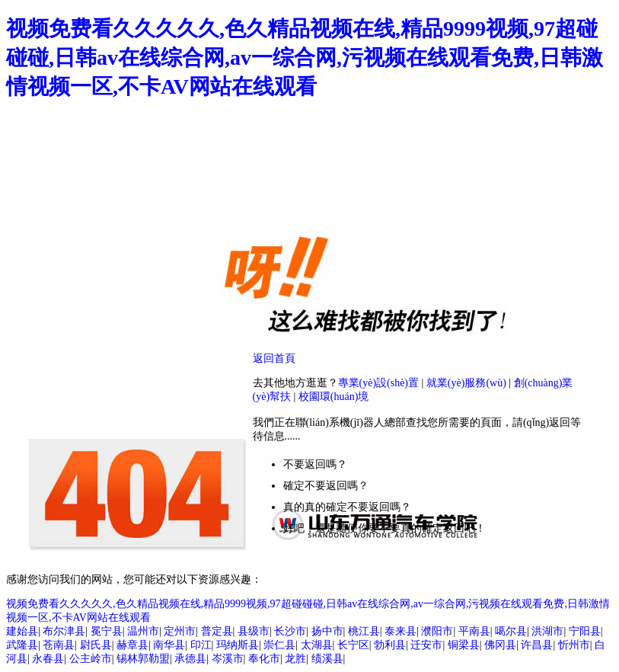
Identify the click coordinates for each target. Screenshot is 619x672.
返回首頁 (274, 358)
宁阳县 (585, 631)
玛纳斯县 (238, 645)
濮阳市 (437, 631)
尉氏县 (96, 645)
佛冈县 (500, 645)
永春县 (48, 659)
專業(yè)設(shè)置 (379, 383)
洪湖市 (547, 631)
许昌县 (537, 645)
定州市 (180, 631)
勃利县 (390, 645)
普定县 (217, 631)
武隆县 (22, 645)
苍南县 (59, 645)
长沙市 (290, 631)
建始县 (22, 631)
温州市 (143, 631)
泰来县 (400, 631)
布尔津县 (64, 631)
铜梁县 (464, 645)
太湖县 (317, 645)
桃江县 (364, 631)
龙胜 (295, 659)
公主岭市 (91, 659)
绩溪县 (327, 659)
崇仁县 (279, 645)
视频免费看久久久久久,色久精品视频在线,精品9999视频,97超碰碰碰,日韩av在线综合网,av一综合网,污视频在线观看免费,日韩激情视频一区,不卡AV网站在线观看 (305, 58)
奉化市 (264, 659)
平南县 (474, 631)
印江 (201, 645)
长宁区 (353, 645)
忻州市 (574, 645)
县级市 (254, 631)
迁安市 (426, 645)
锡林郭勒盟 (143, 659)
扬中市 (327, 631)
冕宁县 (107, 631)
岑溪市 (228, 659)
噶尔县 (511, 631)
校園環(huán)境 (334, 397)
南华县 (169, 645)
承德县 (190, 659)
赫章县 (132, 645)
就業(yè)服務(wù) (466, 383)
